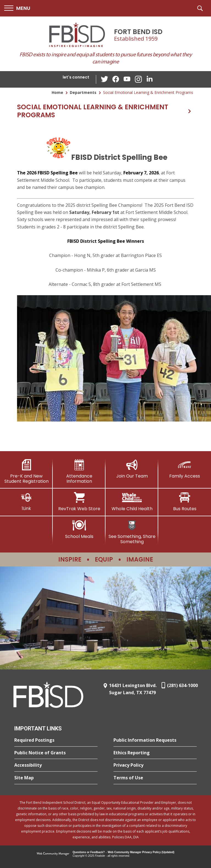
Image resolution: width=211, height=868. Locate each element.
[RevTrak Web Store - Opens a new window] (79, 502)
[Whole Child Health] (132, 502)
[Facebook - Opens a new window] (116, 79)
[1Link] (26, 502)
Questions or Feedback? (89, 852)
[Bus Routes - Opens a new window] (185, 502)
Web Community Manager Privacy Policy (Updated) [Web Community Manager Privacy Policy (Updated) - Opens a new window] (141, 852)
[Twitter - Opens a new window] (105, 79)
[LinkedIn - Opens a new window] (149, 79)
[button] (17, 8)
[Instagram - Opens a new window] (138, 79)
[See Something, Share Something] (132, 532)
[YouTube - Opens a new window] (127, 79)
